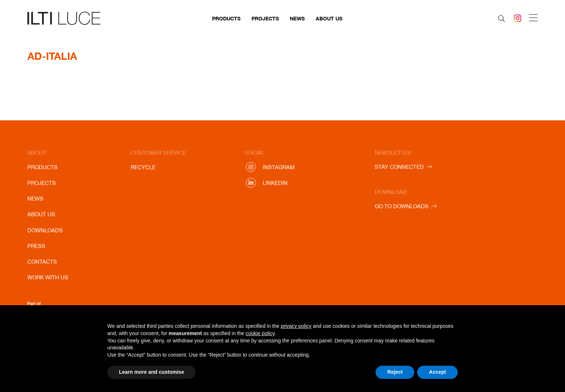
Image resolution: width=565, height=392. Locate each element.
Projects (265, 18)
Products (226, 18)
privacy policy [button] (296, 326)
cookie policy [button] (260, 333)
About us (329, 18)
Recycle (143, 167)
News (297, 18)
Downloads (45, 230)
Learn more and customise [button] (151, 372)
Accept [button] (437, 372)
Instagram (279, 167)
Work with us (48, 277)
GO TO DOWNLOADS (402, 206)
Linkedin (275, 183)
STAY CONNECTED (399, 167)
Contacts (42, 262)
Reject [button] (395, 372)
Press (36, 246)
